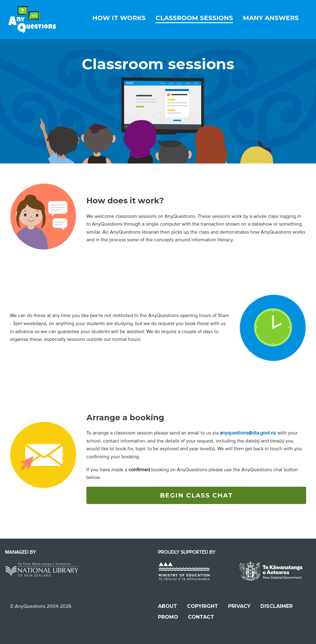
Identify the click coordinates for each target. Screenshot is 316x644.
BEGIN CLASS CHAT (196, 495)
